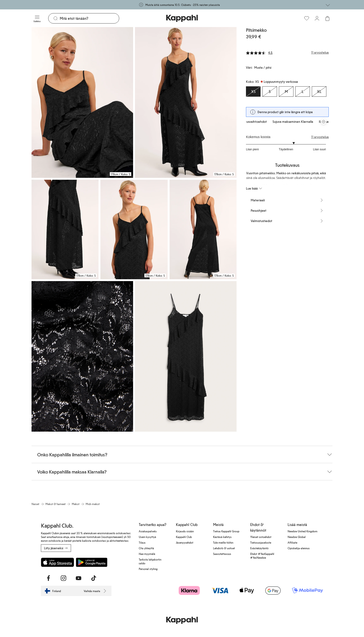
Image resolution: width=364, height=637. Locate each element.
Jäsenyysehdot (185, 542)
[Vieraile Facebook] (48, 578)
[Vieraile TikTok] (94, 578)
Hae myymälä (147, 554)
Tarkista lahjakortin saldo (150, 561)
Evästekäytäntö (259, 548)
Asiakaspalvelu (148, 531)
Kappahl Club (184, 537)
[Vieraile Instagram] (63, 578)
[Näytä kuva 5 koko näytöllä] (203, 229)
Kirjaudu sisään (185, 531)
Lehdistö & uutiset (224, 548)
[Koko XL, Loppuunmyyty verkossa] (319, 92)
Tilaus (142, 542)
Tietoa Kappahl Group (226, 531)
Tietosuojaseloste (261, 542)
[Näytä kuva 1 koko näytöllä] (82, 102)
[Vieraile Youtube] (79, 578)
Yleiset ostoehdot (261, 537)
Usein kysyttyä (147, 537)
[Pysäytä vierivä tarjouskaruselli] (324, 122)
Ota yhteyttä (146, 548)
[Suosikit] (307, 18)
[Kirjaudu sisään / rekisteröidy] (317, 18)
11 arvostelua (320, 137)
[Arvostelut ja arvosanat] (287, 52)
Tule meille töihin (223, 542)
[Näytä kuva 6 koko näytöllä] (82, 356)
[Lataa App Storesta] (57, 562)
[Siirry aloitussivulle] (182, 18)
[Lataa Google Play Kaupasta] (92, 562)
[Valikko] (37, 18)
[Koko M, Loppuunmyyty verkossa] (286, 92)
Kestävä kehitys (222, 537)
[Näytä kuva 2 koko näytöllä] (186, 102)
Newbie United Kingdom (303, 531)
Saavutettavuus (222, 554)
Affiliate (292, 542)
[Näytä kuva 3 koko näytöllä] (65, 229)
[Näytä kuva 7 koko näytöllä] (186, 356)
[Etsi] (89, 18)
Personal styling (148, 569)
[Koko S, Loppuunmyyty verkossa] (270, 92)
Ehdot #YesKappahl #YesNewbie (262, 556)
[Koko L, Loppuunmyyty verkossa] (303, 92)
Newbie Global (297, 537)
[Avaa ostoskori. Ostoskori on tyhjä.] (327, 18)
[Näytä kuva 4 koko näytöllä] (134, 229)
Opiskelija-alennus (299, 548)
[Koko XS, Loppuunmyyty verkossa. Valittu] (253, 92)
